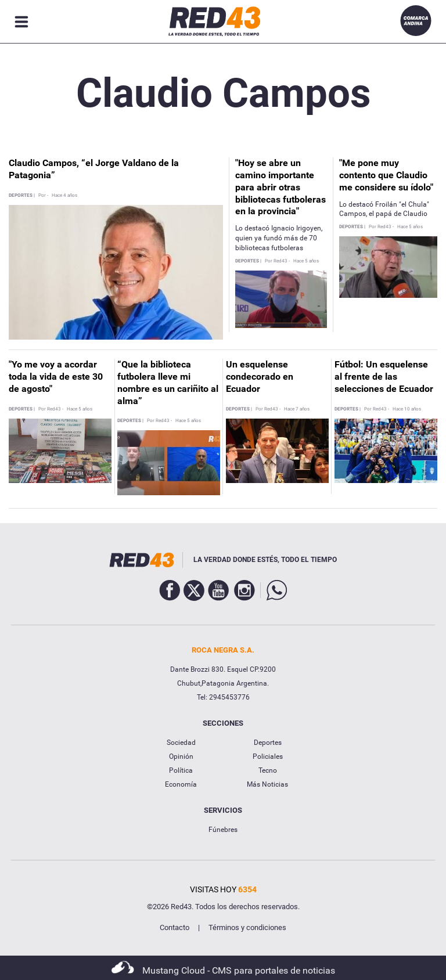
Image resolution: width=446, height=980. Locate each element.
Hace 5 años (306, 261)
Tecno (268, 770)
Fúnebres (223, 830)
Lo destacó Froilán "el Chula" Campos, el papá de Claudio (384, 209)
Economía (181, 784)
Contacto (175, 927)
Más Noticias (267, 784)
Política (181, 770)
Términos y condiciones (247, 927)
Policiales (268, 756)
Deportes (268, 743)
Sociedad (181, 743)
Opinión (181, 756)
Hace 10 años (407, 409)
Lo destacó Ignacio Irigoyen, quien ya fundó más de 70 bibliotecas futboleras (279, 238)
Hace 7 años (297, 409)
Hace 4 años (64, 196)
